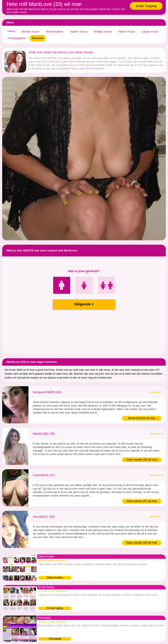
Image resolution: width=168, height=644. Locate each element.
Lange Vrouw (150, 32)
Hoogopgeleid (16, 38)
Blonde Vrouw (31, 32)
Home (11, 31)
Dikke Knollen (55, 578)
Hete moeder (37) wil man (142, 501)
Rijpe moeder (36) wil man (142, 543)
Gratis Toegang (146, 6)
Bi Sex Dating (55, 608)
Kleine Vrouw (127, 32)
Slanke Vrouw (79, 32)
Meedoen (38, 38)
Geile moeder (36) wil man (142, 460)
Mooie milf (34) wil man (142, 418)
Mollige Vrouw (103, 32)
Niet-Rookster (55, 32)
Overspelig (55, 639)
